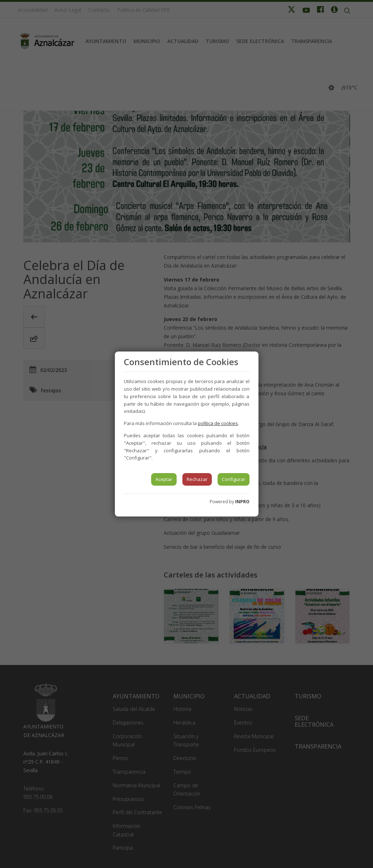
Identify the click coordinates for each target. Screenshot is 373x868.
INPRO (242, 502)
